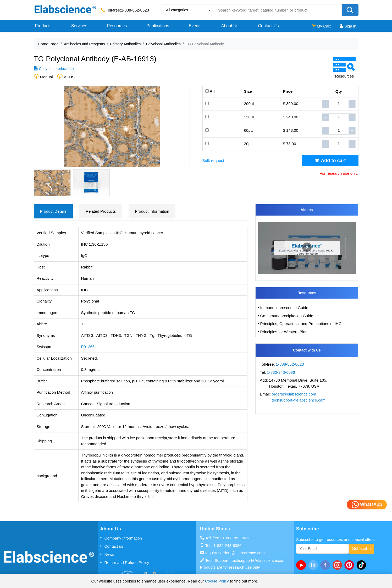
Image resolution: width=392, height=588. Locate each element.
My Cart (321, 26)
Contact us (112, 546)
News (107, 554)
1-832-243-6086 (281, 372)
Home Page (48, 44)
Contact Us (269, 26)
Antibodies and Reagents (84, 44)
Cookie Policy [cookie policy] (217, 581)
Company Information (121, 538)
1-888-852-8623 (135, 10)
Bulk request (213, 160)
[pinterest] (350, 565)
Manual (46, 77)
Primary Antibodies (126, 44)
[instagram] (338, 565)
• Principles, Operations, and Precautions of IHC (300, 324)
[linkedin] (314, 565)
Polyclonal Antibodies (163, 44)
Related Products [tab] (101, 211)
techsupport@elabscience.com (299, 400)
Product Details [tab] (53, 211)
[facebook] (326, 565)
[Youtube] (302, 565)
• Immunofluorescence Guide (283, 308)
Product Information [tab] (152, 211)
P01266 (88, 347)
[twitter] (362, 565)
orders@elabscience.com (294, 394)
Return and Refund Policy (125, 562)
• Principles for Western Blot (282, 332)
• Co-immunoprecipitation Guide (285, 316)
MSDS (69, 77)
